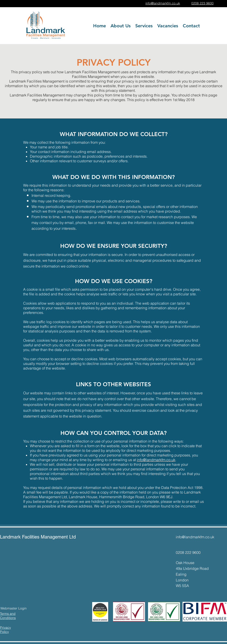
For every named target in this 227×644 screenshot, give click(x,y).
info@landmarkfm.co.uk (156, 460)
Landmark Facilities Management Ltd (38, 537)
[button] (144, 26)
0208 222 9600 (188, 552)
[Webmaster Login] (14, 609)
